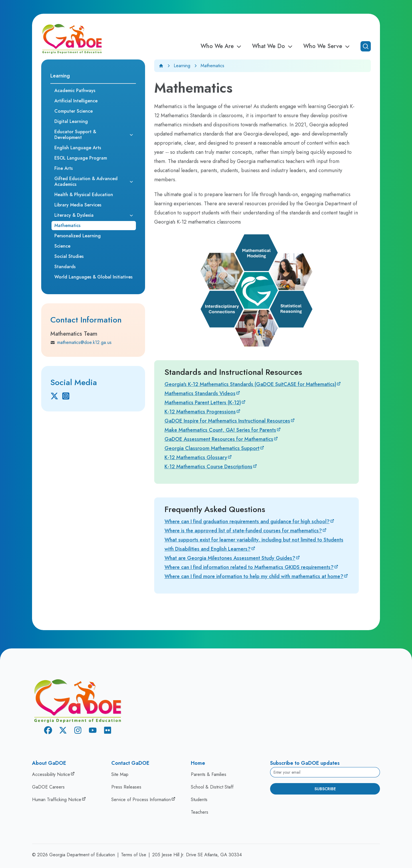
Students (199, 800)
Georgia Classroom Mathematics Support (212, 448)
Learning (182, 66)
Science (62, 246)
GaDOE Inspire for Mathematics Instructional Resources (227, 421)
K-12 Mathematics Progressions (200, 412)
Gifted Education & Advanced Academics (86, 181)
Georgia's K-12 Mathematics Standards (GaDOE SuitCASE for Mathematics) (250, 384)
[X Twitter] (54, 396)
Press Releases (126, 787)
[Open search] (366, 46)
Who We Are (222, 46)
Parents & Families (209, 774)
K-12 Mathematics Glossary (196, 457)
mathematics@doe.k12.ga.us (81, 343)
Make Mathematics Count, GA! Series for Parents (220, 430)
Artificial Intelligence (76, 101)
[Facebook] (48, 731)
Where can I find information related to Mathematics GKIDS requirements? (249, 567)
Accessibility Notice (51, 774)
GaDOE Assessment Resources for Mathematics (219, 439)
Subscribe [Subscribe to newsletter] (325, 789)
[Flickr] (108, 731)
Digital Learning (71, 121)
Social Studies (69, 256)
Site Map (120, 774)
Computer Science (74, 111)
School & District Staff (212, 787)
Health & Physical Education (84, 195)
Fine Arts (64, 168)
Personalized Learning (78, 236)
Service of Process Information (141, 800)
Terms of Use (134, 855)
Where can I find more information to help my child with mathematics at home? (254, 576)
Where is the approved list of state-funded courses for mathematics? (243, 531)
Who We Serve (327, 46)
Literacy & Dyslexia (74, 215)
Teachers (200, 812)
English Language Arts (78, 148)
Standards (65, 267)
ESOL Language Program (81, 158)
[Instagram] (66, 396)
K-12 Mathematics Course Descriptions (208, 467)
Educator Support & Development (75, 135)
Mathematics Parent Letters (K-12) (203, 403)
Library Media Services (78, 205)
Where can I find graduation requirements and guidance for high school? (247, 521)
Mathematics (67, 225)
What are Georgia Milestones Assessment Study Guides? (230, 558)
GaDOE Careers (48, 787)
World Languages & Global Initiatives (93, 277)
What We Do (273, 46)
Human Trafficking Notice (57, 800)
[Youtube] (93, 731)
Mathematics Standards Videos (200, 393)
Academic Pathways (75, 90)
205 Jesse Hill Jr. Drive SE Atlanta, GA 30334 (197, 855)
